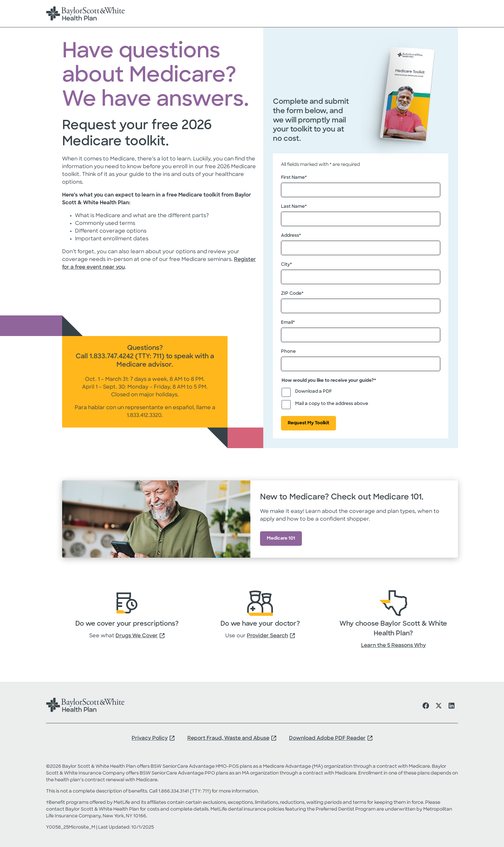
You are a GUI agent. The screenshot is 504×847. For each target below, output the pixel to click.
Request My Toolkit (308, 423)
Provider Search (267, 636)
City (286, 265)
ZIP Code (292, 294)
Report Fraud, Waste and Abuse (228, 738)
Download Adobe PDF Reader (327, 738)
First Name (294, 178)
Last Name (294, 207)
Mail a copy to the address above (332, 404)
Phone (288, 352)
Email (288, 323)
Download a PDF (313, 392)
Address (291, 236)
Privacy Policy (150, 738)
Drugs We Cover (137, 636)
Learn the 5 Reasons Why (393, 646)
